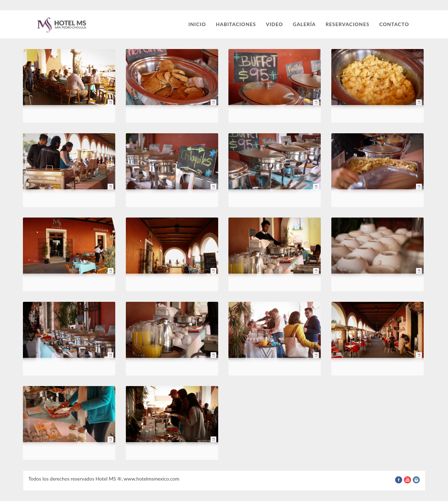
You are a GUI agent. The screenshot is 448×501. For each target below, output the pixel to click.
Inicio (197, 24)
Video (274, 24)
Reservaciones (348, 24)
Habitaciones (236, 24)
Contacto (394, 24)
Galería (304, 24)
